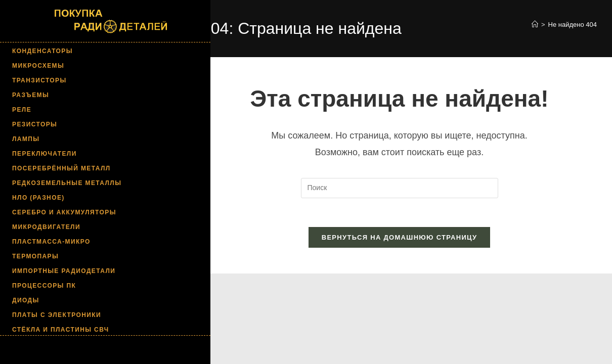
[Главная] (535, 25)
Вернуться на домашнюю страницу (400, 239)
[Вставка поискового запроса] (400, 188)
